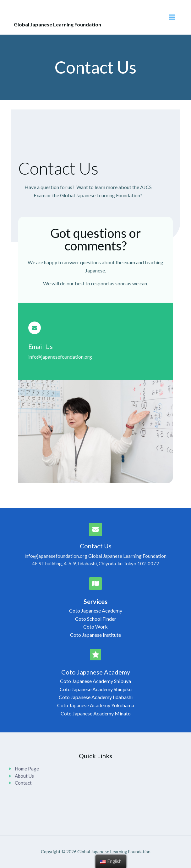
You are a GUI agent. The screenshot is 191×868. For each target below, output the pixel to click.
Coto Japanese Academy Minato (96, 713)
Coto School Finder (96, 619)
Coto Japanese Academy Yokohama (96, 705)
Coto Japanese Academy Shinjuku (96, 689)
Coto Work (95, 627)
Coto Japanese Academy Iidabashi (96, 697)
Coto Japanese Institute (95, 635)
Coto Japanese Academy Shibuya (95, 681)
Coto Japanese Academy (96, 610)
